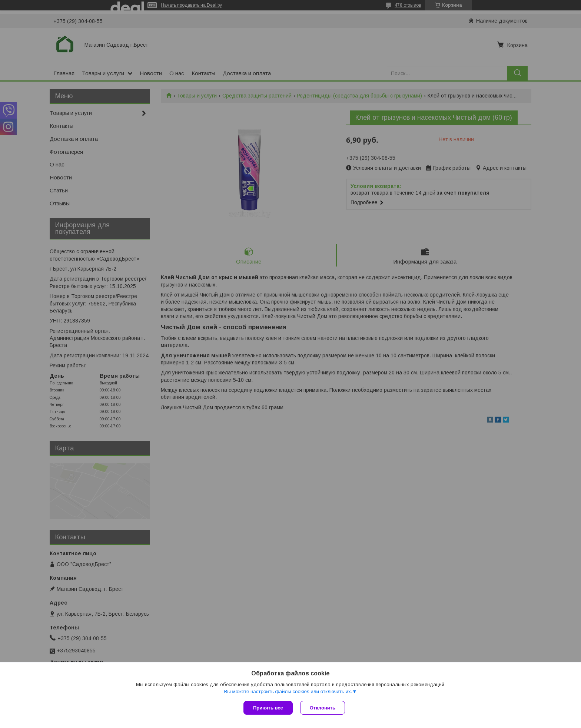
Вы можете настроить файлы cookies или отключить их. (288, 691)
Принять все (268, 708)
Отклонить (323, 708)
